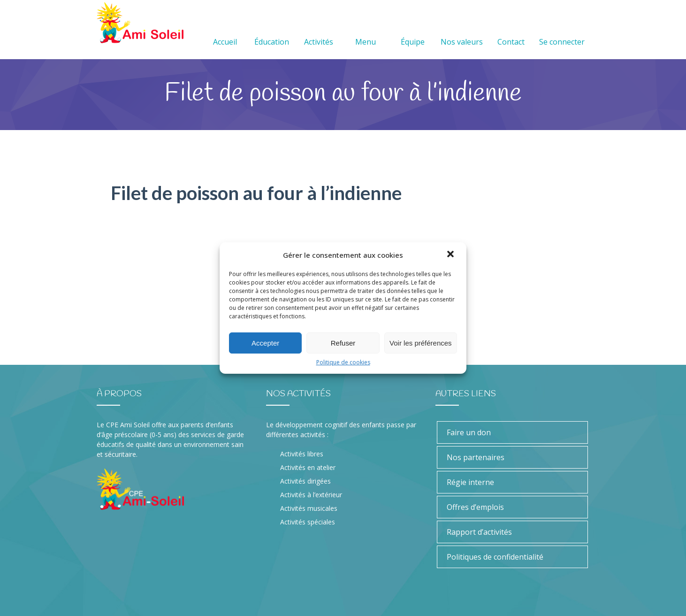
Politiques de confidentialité (495, 557)
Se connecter (562, 31)
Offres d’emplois (475, 507)
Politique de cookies (343, 362)
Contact (511, 31)
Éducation (272, 31)
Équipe (413, 31)
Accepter (265, 343)
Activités (319, 31)
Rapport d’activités (479, 532)
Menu (366, 31)
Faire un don (469, 432)
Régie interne (470, 482)
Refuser (343, 343)
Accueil (225, 31)
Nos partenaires (476, 457)
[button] (451, 255)
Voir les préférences (421, 343)
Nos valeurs (462, 31)
